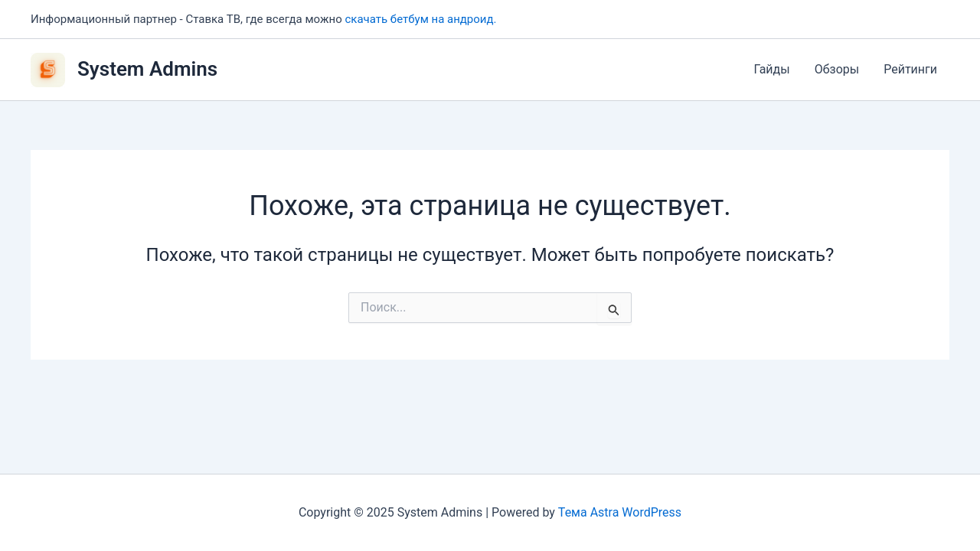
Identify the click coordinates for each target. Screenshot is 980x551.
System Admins (147, 69)
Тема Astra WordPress (620, 512)
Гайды (771, 69)
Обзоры (837, 69)
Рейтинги (910, 69)
